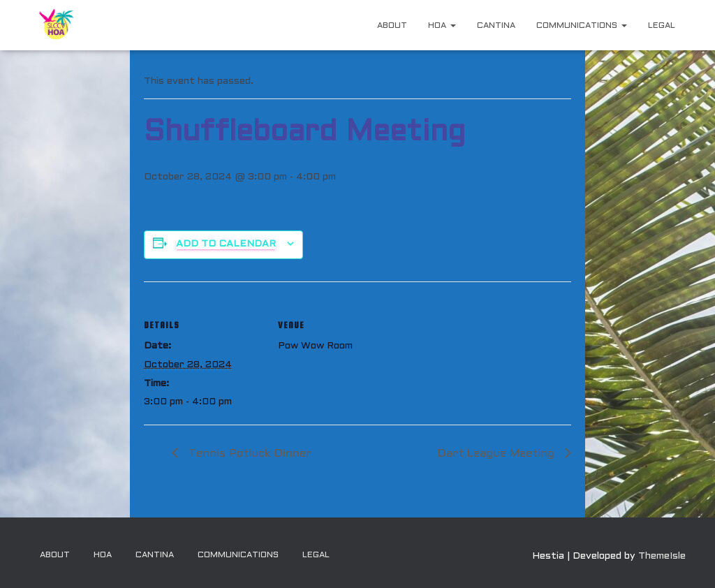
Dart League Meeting (498, 454)
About (392, 26)
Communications (582, 26)
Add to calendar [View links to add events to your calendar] (226, 244)
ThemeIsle (662, 556)
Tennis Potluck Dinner (248, 454)
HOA (442, 26)
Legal (662, 26)
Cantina (496, 26)
